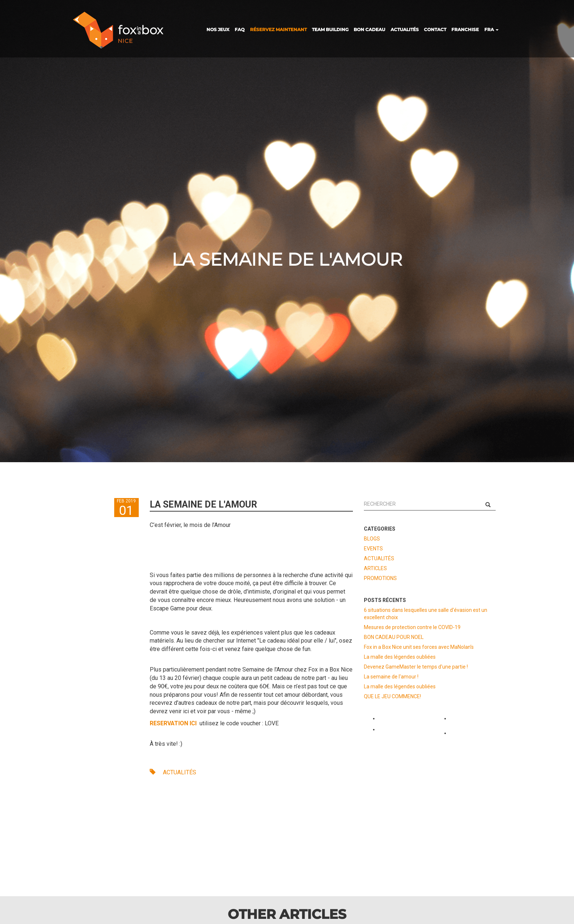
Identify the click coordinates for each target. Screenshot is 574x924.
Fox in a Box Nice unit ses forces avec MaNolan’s (419, 647)
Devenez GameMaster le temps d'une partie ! (416, 667)
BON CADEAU (369, 29)
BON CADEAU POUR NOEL (394, 637)
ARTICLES (375, 568)
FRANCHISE (465, 29)
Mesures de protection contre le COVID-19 (412, 627)
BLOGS (372, 539)
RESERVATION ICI (174, 723)
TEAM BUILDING (330, 29)
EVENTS (373, 549)
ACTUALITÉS (405, 29)
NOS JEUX (218, 29)
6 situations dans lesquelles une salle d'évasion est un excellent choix (426, 614)
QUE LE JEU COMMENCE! (392, 696)
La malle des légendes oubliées (400, 657)
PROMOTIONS (380, 578)
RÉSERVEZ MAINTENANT (278, 29)
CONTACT (435, 29)
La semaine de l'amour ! (391, 677)
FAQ (240, 29)
